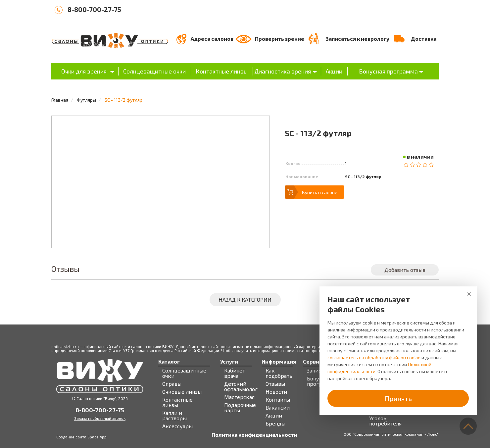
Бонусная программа (388, 71)
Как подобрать (279, 373)
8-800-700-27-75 (94, 9)
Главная (60, 100)
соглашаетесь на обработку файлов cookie (374, 357)
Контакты (278, 400)
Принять (398, 398)
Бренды (275, 423)
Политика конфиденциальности (254, 435)
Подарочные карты (240, 408)
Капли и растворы (174, 416)
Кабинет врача (235, 373)
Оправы (172, 384)
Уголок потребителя (385, 421)
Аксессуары (177, 426)
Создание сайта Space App (81, 437)
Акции (334, 71)
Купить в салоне (320, 192)
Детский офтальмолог (241, 386)
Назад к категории (245, 299)
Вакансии (278, 408)
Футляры (86, 100)
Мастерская (239, 397)
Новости (276, 392)
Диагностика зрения (283, 71)
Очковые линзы (182, 392)
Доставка (424, 39)
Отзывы (275, 384)
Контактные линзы (222, 71)
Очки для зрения (84, 71)
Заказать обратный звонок (100, 418)
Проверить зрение (280, 39)
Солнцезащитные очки (154, 71)
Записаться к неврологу (357, 39)
